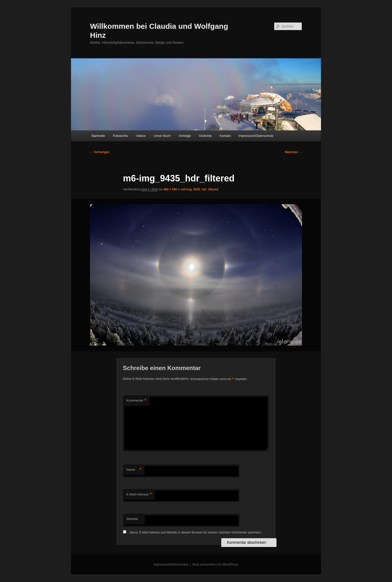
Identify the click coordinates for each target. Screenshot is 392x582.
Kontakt (225, 136)
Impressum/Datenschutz (256, 136)
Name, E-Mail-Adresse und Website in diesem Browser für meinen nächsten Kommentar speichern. (196, 532)
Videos (141, 136)
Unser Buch (162, 136)
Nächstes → (293, 152)
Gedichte (205, 136)
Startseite (98, 136)
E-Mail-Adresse (139, 495)
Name (134, 470)
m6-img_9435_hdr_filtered (200, 189)
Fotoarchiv (121, 136)
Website (132, 519)
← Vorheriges (100, 152)
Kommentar (136, 401)
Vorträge (185, 136)
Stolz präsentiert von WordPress (215, 564)
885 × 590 (170, 189)
